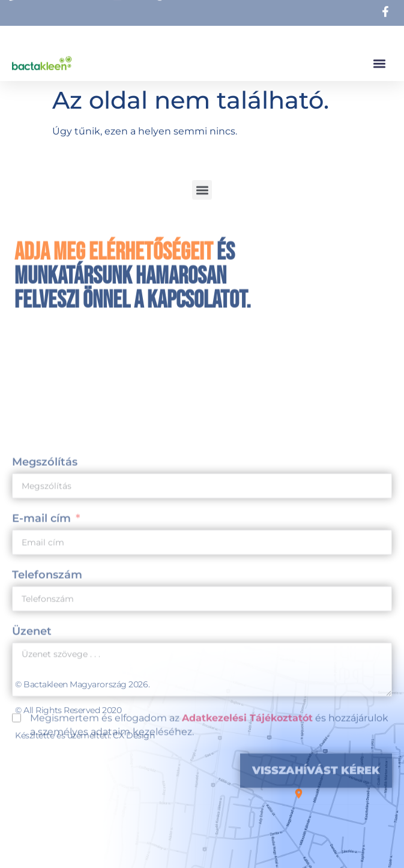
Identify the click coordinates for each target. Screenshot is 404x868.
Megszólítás (45, 567)
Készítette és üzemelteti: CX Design (85, 735)
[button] (379, 60)
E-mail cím (41, 624)
